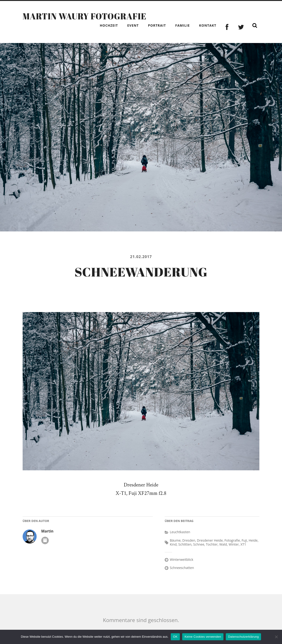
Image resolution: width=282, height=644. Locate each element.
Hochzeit (109, 25)
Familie (182, 25)
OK (175, 637)
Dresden (189, 540)
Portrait (157, 25)
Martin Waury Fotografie (85, 16)
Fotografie (232, 540)
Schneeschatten (182, 568)
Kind (173, 544)
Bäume (175, 540)
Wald (223, 544)
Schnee (199, 544)
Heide (253, 540)
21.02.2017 (141, 257)
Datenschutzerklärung (243, 637)
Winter (234, 544)
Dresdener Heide (210, 540)
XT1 (243, 544)
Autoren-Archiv (45, 540)
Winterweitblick (182, 559)
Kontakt (208, 25)
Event (133, 25)
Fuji (244, 540)
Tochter (212, 544)
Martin (47, 531)
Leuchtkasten (180, 532)
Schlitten (185, 544)
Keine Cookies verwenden (203, 637)
